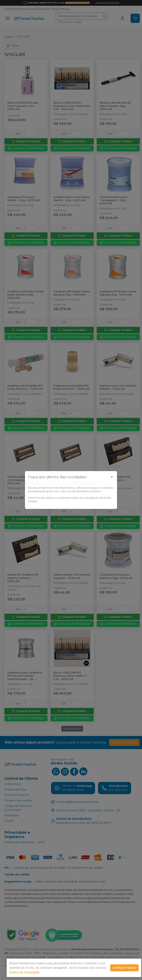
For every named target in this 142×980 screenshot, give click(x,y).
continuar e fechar (124, 968)
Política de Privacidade (24, 972)
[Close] (112, 477)
